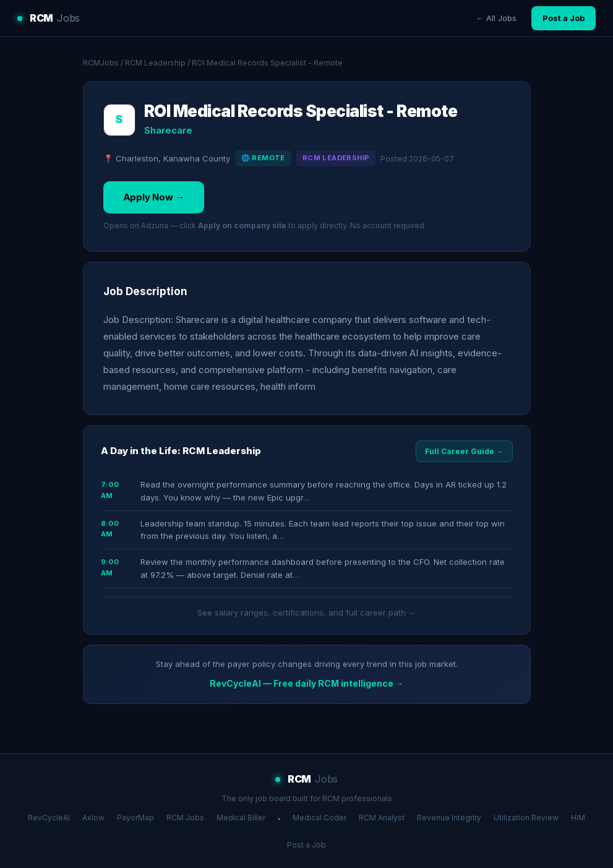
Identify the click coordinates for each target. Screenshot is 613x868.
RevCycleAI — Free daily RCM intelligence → (307, 683)
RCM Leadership (155, 63)
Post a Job (564, 18)
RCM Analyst (382, 818)
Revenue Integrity (449, 818)
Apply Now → (154, 197)
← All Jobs (496, 18)
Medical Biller (241, 818)
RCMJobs (101, 63)
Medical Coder (319, 818)
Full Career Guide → (464, 451)
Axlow (93, 818)
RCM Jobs (185, 818)
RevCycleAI (49, 818)
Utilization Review (526, 818)
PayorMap (135, 818)
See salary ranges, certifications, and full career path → (307, 612)
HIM (578, 818)
